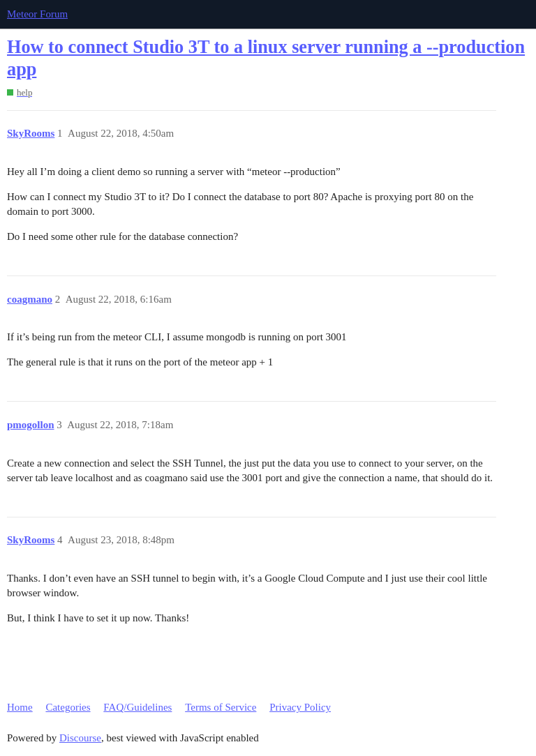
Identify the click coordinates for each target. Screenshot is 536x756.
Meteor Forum (37, 14)
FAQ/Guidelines (137, 707)
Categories (68, 707)
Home (20, 707)
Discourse (80, 738)
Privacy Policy (300, 707)
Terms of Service (221, 707)
